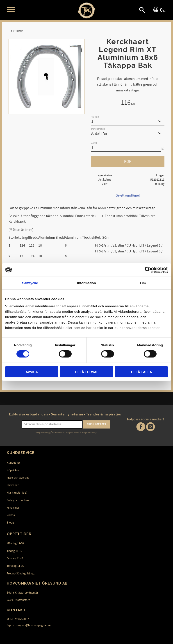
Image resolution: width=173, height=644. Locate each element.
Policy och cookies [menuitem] (18, 500)
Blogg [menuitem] (10, 523)
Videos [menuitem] (11, 515)
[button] (11, 10)
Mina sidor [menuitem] (13, 508)
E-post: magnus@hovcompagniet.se (29, 625)
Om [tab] (143, 283)
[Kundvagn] (159, 10)
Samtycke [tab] (30, 283)
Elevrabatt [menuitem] (13, 485)
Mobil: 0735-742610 (18, 619)
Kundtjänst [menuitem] (13, 463)
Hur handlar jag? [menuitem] (17, 493)
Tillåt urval (86, 372)
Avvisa (32, 372)
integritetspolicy (89, 433)
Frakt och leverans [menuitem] (18, 478)
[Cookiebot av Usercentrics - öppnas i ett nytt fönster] (148, 270)
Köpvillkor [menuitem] (13, 470)
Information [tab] (86, 283)
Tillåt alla (141, 372)
